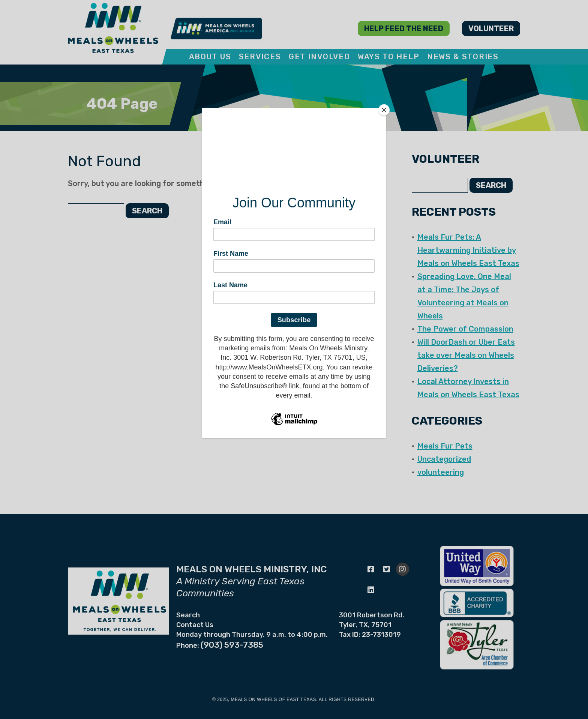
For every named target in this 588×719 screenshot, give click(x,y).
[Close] (384, 110)
